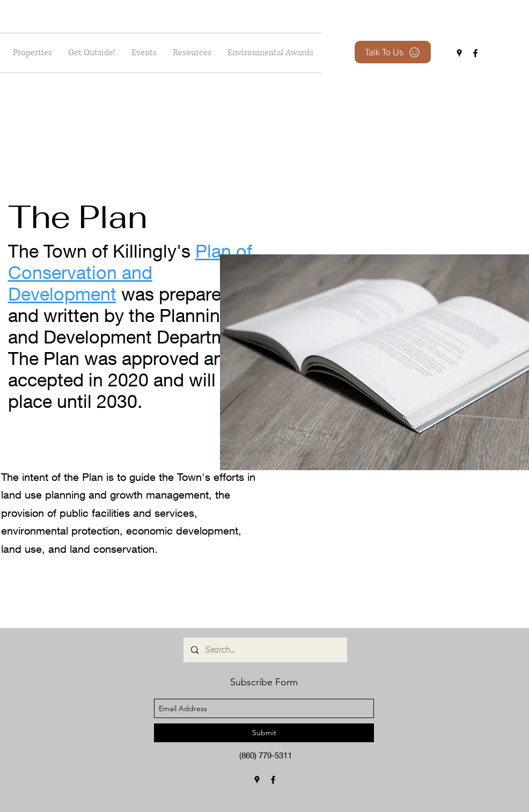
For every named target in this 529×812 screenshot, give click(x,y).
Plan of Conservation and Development (130, 272)
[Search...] (265, 650)
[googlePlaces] (459, 53)
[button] (92, 53)
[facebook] (475, 53)
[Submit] (264, 733)
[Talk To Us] (393, 52)
